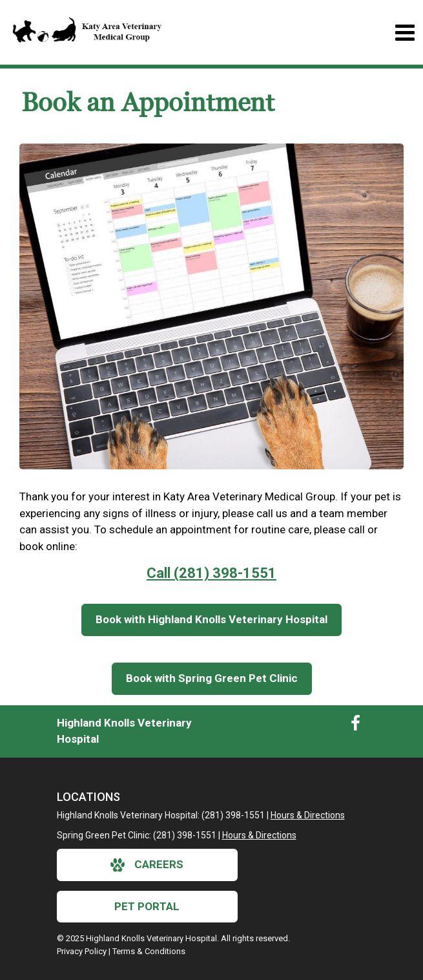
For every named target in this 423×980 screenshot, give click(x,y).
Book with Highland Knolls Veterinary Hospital (212, 619)
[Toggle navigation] (405, 33)
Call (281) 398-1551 (212, 573)
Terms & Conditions (149, 951)
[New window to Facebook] (356, 726)
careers (147, 865)
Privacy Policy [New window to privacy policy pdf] (82, 951)
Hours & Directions (308, 815)
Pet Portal (147, 906)
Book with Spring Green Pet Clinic (212, 678)
